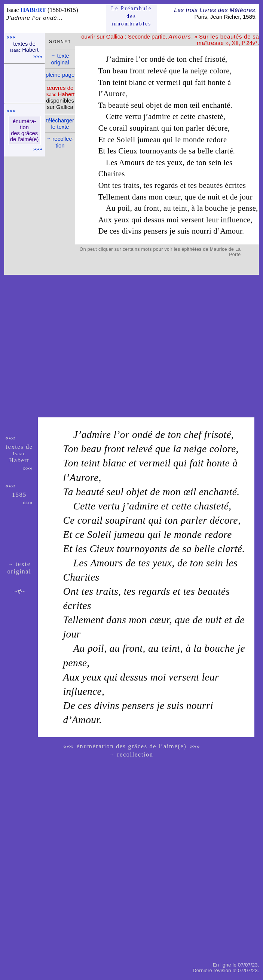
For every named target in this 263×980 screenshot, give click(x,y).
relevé (157, 71)
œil (195, 105)
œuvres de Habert (60, 91)
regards (166, 185)
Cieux (128, 151)
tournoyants (158, 151)
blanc (138, 82)
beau (120, 71)
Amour (231, 231)
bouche (216, 208)
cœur (173, 197)
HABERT (33, 10)
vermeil (168, 82)
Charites (112, 174)
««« (11, 37)
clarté (224, 151)
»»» (38, 56)
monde (194, 140)
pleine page (60, 75)
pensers (155, 231)
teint (120, 82)
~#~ (19, 591)
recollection (132, 754)
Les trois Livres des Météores (215, 10)
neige (199, 71)
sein (215, 162)
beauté (119, 105)
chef (196, 59)
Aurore (114, 94)
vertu (133, 116)
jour (246, 197)
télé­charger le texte (60, 124)
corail (118, 128)
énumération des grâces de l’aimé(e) (132, 746)
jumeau (149, 140)
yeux (175, 162)
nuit (214, 197)
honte (216, 82)
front (137, 71)
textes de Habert (24, 47)
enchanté (216, 105)
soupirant (144, 128)
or (144, 59)
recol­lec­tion (60, 142)
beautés (211, 185)
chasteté (210, 116)
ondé (157, 59)
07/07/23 (248, 965)
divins (132, 231)
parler (195, 128)
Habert (19, 457)
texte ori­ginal (60, 59)
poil (124, 208)
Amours (132, 162)
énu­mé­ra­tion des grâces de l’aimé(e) (25, 130)
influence (236, 220)
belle (205, 151)
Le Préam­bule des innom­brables (131, 16)
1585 (19, 495)
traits (131, 185)
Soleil (126, 140)
